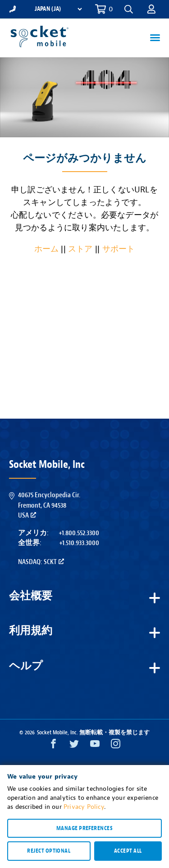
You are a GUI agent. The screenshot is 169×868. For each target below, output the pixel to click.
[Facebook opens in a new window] (53, 746)
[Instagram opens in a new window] (116, 746)
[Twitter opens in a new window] (74, 746)
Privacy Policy (84, 807)
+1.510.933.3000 (79, 543)
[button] (129, 9)
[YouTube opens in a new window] (95, 746)
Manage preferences (84, 828)
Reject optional (49, 851)
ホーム (47, 249)
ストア (80, 249)
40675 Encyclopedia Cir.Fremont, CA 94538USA (49, 505)
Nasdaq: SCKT (41, 562)
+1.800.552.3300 (79, 533)
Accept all (128, 851)
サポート (119, 249)
